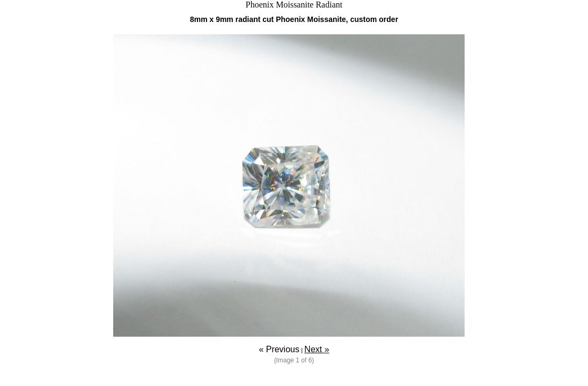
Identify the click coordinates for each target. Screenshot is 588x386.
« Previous (279, 349)
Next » (317, 349)
